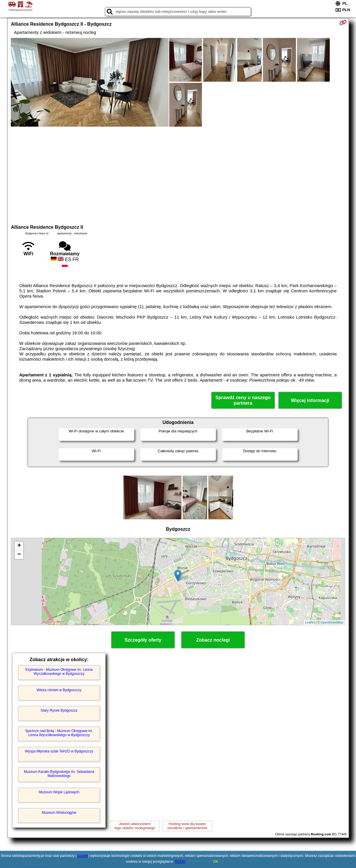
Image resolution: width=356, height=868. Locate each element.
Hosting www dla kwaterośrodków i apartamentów (187, 826)
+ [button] (19, 546)
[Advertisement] (178, 175)
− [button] (19, 555)
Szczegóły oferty (143, 640)
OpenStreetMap (332, 622)
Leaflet (310, 622)
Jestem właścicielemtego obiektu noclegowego (135, 826)
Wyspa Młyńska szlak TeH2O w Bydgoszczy (59, 751)
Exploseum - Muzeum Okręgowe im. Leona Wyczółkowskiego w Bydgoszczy (59, 672)
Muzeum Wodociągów (59, 813)
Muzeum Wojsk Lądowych (59, 792)
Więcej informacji (310, 400)
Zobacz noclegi (213, 640)
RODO (180, 862)
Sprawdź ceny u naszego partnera (243, 400)
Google (82, 856)
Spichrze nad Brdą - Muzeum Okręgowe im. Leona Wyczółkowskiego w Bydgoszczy (59, 733)
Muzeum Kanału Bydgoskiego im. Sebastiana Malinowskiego (59, 774)
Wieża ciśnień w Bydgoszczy (59, 690)
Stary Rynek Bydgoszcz (59, 710)
